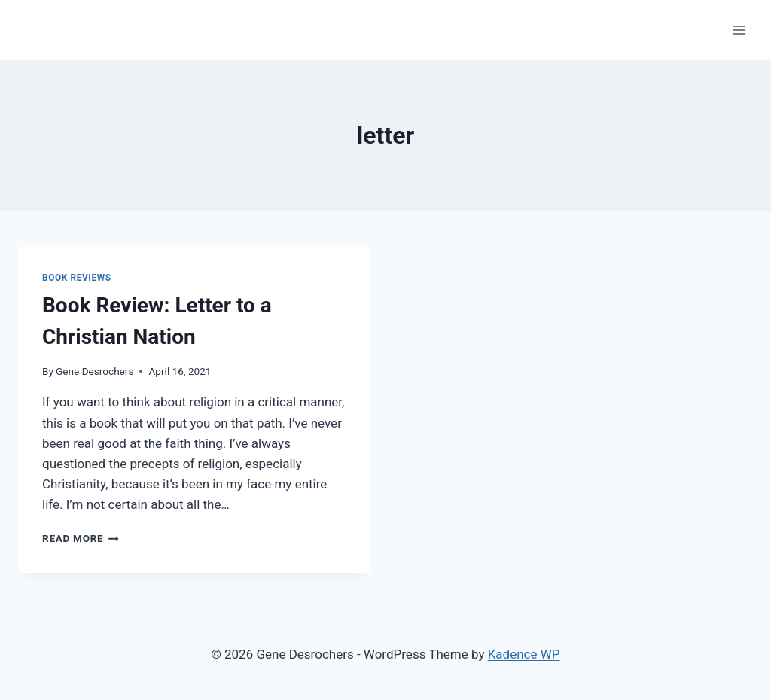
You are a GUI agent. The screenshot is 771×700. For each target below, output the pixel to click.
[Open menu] (739, 30)
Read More (81, 538)
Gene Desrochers (94, 371)
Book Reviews (77, 278)
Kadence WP (524, 654)
